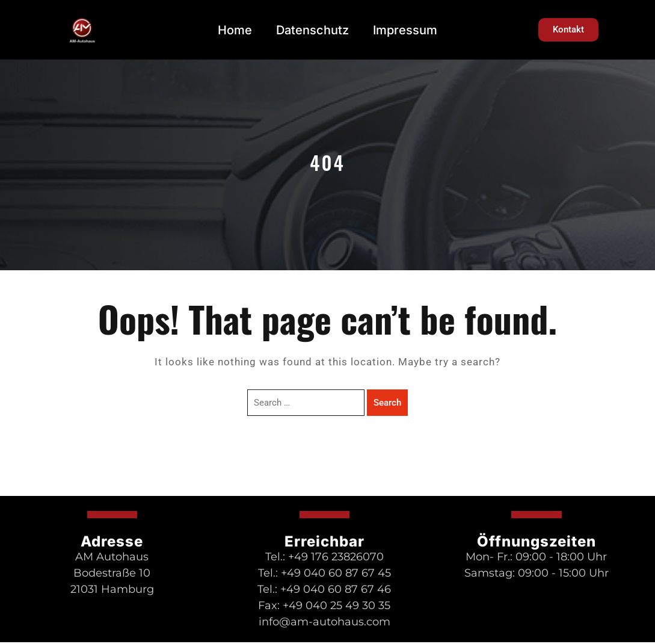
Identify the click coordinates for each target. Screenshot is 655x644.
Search (387, 403)
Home (235, 30)
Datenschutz (312, 30)
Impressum (405, 30)
